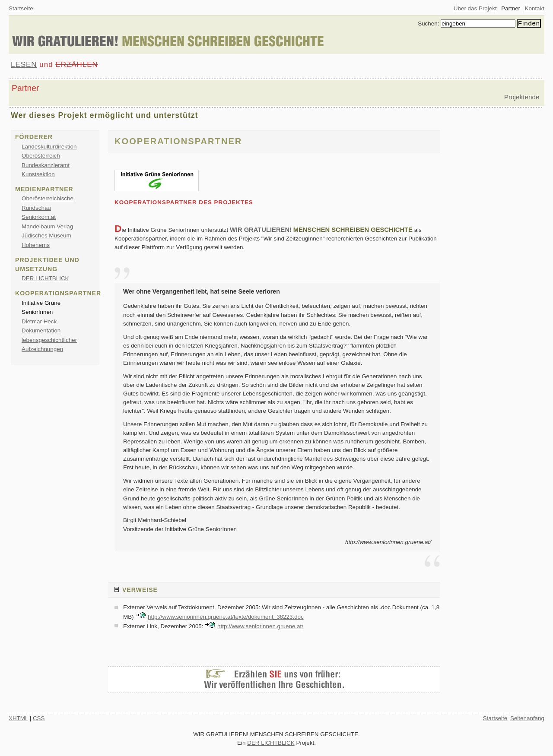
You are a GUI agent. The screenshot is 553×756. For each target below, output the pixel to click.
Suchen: (428, 24)
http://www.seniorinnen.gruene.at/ (260, 626)
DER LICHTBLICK (45, 278)
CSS (39, 718)
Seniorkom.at (39, 217)
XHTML (18, 718)
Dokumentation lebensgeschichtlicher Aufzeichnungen (49, 340)
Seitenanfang (527, 718)
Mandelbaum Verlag (47, 226)
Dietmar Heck (39, 321)
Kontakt (535, 8)
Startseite (21, 8)
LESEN (24, 65)
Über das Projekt (475, 8)
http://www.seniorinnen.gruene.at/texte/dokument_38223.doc (226, 617)
